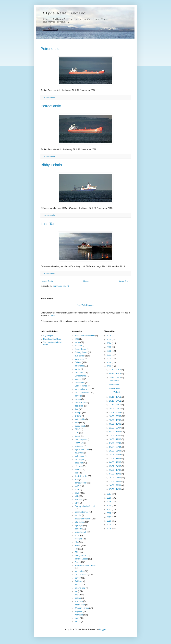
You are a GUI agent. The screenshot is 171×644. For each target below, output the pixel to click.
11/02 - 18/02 (115, 470)
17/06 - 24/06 (115, 435)
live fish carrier (81, 476)
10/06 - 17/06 (115, 439)
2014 (109, 505)
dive (77, 409)
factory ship (80, 419)
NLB (77, 496)
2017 (109, 494)
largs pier (79, 463)
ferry (77, 423)
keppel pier (80, 460)
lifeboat (78, 470)
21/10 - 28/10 (115, 405)
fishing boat (80, 426)
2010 (109, 521)
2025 (109, 340)
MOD (77, 486)
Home (86, 281)
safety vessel (80, 556)
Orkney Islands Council (85, 506)
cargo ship (79, 366)
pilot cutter (79, 522)
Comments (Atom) (61, 286)
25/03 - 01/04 (115, 451)
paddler (78, 515)
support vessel (81, 575)
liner (77, 473)
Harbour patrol (81, 439)
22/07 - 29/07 (115, 428)
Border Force (81, 349)
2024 (109, 343)
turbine (78, 598)
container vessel (82, 393)
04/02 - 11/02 (115, 474)
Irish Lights (80, 456)
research (79, 539)
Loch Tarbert (51, 224)
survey (78, 578)
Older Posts (124, 281)
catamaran (79, 373)
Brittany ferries (81, 352)
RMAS (78, 546)
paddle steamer (82, 512)
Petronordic (50, 49)
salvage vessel (81, 559)
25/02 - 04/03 (115, 466)
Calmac (78, 362)
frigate (78, 436)
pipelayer (79, 526)
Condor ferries (81, 386)
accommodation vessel (85, 336)
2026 (109, 336)
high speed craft (82, 450)
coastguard (80, 383)
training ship (80, 588)
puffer (77, 536)
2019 (109, 363)
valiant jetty (80, 605)
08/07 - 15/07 (115, 432)
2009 (109, 525)
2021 (109, 355)
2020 (109, 359)
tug (76, 591)
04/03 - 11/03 (115, 462)
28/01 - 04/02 (115, 478)
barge (77, 342)
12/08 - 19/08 (115, 420)
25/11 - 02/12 (115, 377)
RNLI (77, 552)
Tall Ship (79, 581)
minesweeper (81, 483)
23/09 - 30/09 (115, 412)
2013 (109, 509)
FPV (77, 433)
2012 (109, 513)
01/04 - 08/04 (115, 447)
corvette (78, 396)
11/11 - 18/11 (115, 397)
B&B (77, 339)
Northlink (79, 500)
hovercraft (79, 453)
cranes (78, 399)
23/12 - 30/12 (115, 370)
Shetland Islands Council (86, 566)
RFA (77, 542)
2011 (109, 517)
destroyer (79, 406)
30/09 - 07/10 (115, 409)
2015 (109, 502)
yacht (77, 618)
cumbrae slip (80, 403)
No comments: (50, 97)
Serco (77, 562)
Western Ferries (82, 608)
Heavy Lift (79, 443)
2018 (109, 366)
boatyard (79, 346)
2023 (109, 347)
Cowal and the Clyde (52, 339)
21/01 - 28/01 (115, 482)
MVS (77, 490)
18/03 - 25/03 (115, 455)
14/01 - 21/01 (115, 485)
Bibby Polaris (51, 165)
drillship (78, 416)
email (53, 316)
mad (77, 480)
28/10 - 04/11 (115, 401)
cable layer (80, 359)
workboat (79, 615)
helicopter (79, 446)
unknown (79, 601)
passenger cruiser (83, 519)
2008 (109, 529)
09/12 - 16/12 (115, 374)
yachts (78, 622)
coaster (78, 379)
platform (78, 529)
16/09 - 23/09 (115, 416)
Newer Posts (47, 281)
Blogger (103, 629)
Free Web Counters (86, 305)
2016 (109, 498)
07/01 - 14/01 (115, 489)
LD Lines (79, 466)
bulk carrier (80, 356)
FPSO (78, 429)
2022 (109, 351)
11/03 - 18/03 (115, 459)
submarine (79, 571)
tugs (77, 595)
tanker (78, 585)
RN (76, 549)
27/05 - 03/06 (115, 443)
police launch (81, 532)
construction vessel (83, 389)
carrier (78, 369)
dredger (78, 413)
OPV (77, 503)
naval (77, 493)
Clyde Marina (81, 376)
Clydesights (48, 336)
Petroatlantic (51, 106)
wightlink (79, 612)
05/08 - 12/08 (115, 424)
